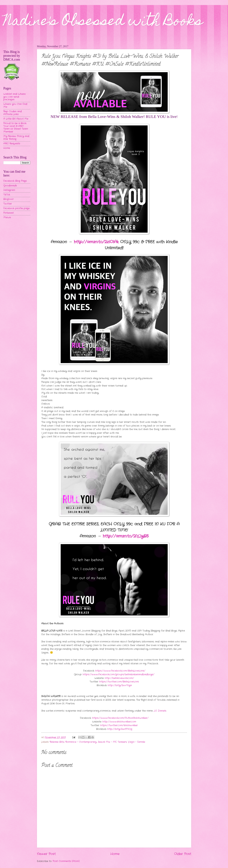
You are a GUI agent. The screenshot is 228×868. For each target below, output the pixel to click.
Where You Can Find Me (15, 106)
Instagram (9, 190)
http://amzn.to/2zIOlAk (96, 242)
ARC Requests (12, 144)
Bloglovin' (8, 199)
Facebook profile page (16, 208)
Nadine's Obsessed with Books (103, 22)
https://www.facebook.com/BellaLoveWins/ (120, 671)
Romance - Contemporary (81, 742)
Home (115, 854)
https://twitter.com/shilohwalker (119, 725)
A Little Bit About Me (16, 119)
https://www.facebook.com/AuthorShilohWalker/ (120, 718)
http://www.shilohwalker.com (119, 722)
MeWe (7, 217)
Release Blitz (57, 742)
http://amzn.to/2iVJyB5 (126, 536)
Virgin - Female (136, 742)
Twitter (8, 204)
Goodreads (10, 186)
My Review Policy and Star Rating (16, 138)
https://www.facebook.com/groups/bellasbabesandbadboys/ (119, 674)
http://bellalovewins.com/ (119, 678)
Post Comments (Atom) (66, 861)
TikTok (7, 195)
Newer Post (46, 854)
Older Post (183, 854)
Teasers (122, 742)
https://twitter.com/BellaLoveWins (119, 682)
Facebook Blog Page (15, 181)
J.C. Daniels (159, 711)
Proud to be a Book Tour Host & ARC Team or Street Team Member (16, 128)
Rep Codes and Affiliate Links (13, 113)
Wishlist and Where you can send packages (14, 97)
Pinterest (9, 213)
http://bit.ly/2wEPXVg (120, 729)
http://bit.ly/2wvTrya (120, 685)
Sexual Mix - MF (107, 742)
